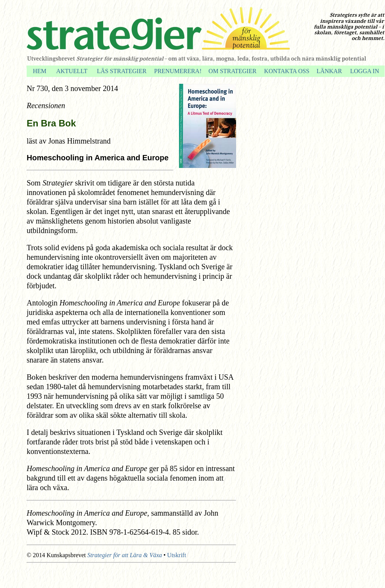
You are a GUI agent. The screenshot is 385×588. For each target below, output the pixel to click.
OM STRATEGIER (233, 71)
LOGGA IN (365, 71)
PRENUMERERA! (178, 71)
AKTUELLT (72, 71)
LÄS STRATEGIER (121, 71)
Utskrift (177, 555)
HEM (40, 71)
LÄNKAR (329, 71)
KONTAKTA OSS (287, 71)
